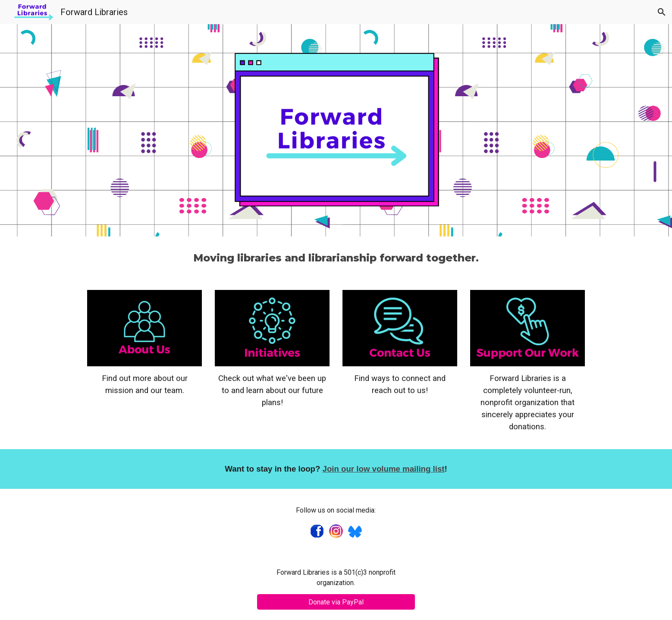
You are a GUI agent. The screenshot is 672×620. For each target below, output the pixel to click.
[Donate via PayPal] (336, 602)
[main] (336, 258)
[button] (662, 12)
